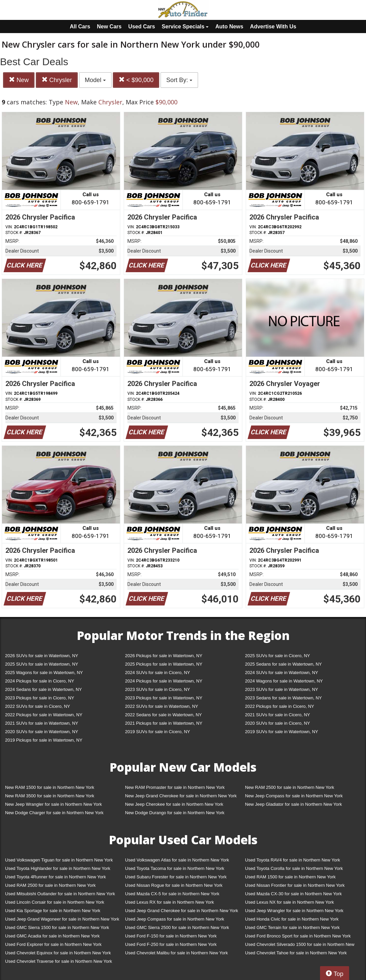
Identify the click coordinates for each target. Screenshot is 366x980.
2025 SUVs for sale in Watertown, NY (42, 664)
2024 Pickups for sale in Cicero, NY (40, 681)
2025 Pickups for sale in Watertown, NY (164, 664)
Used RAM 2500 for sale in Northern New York (50, 885)
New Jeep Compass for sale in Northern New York (294, 796)
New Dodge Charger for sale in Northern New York (54, 813)
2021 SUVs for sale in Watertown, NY (42, 723)
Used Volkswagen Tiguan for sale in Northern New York (59, 860)
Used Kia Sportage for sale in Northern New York (53, 911)
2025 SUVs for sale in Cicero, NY (277, 656)
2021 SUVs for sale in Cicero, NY (277, 715)
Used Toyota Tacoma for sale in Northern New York (175, 868)
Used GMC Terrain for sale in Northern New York (292, 927)
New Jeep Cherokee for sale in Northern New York (174, 804)
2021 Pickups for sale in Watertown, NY (164, 723)
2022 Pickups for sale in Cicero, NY (279, 706)
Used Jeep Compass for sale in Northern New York (175, 919)
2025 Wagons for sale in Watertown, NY (44, 673)
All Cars (80, 27)
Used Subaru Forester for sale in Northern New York (176, 877)
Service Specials (185, 27)
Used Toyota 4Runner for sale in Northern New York (55, 877)
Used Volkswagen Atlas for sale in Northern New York (177, 860)
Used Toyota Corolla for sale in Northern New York (294, 868)
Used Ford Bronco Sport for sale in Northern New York (298, 936)
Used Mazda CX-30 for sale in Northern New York (293, 894)
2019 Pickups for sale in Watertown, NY (44, 740)
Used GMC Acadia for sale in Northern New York (52, 936)
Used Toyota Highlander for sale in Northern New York (58, 868)
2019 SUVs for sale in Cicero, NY (157, 732)
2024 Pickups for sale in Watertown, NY (164, 681)
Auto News (229, 27)
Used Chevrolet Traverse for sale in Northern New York (58, 961)
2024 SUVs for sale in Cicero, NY (157, 673)
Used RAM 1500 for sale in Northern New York (290, 877)
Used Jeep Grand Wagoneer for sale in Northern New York (62, 919)
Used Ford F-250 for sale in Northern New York (171, 944)
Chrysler (57, 80)
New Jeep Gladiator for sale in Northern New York (294, 804)
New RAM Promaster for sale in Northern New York (175, 787)
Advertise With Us (273, 27)
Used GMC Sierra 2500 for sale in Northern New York (177, 927)
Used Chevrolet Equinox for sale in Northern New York (58, 953)
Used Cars (142, 27)
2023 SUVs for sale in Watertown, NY (282, 689)
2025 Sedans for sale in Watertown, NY (283, 664)
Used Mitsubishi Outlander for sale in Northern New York (60, 894)
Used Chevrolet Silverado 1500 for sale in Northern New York (300, 946)
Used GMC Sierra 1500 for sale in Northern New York (57, 927)
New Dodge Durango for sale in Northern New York (175, 813)
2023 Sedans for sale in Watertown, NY (283, 698)
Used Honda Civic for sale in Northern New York (292, 919)
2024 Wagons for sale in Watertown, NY (284, 681)
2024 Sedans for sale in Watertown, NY (43, 689)
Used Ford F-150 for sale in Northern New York (171, 936)
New (19, 80)
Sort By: (179, 80)
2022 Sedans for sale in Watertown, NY (163, 715)
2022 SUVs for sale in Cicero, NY (38, 706)
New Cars (109, 27)
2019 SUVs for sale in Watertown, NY (282, 732)
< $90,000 (136, 80)
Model (95, 80)
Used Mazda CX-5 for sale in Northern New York (172, 894)
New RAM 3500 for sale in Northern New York (50, 796)
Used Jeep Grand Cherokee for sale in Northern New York (182, 911)
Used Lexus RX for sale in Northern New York (169, 902)
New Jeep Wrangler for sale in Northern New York (54, 804)
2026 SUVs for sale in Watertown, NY (42, 656)
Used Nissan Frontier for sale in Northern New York (295, 885)
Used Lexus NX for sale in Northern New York (289, 902)
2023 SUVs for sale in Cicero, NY (157, 689)
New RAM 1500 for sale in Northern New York (50, 787)
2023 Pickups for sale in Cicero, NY (40, 698)
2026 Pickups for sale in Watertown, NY (164, 656)
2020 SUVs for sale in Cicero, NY (277, 723)
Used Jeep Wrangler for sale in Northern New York (294, 911)
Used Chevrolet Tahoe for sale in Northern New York (296, 953)
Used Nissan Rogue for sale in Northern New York (174, 885)
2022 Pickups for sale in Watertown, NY (44, 715)
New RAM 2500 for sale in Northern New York (290, 787)
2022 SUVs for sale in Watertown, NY (162, 706)
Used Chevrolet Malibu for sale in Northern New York (176, 953)
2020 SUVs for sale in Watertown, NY (42, 732)
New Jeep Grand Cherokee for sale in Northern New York (181, 796)
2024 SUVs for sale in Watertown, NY (282, 673)
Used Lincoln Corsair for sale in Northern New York (55, 902)
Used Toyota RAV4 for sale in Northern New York (292, 860)
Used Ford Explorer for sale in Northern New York (53, 944)
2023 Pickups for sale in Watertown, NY (164, 698)
